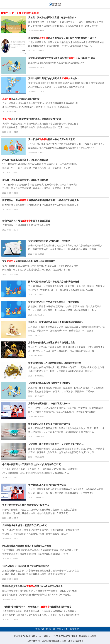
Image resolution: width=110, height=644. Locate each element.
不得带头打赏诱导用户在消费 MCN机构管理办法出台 (33, 586)
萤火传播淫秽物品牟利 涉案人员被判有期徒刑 (29, 261)
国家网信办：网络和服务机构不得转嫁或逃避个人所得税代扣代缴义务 (41, 200)
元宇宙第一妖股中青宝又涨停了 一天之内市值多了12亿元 (56, 444)
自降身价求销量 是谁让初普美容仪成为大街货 (24, 525)
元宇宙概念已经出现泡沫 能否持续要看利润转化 (26, 566)
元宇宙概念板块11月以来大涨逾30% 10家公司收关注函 (55, 363)
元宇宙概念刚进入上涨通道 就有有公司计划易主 (51, 343)
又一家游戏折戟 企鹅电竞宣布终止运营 (51, 139)
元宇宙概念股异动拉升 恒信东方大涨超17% (49, 383)
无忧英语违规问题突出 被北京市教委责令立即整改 (27, 546)
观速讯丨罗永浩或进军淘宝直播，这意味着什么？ (52, 18)
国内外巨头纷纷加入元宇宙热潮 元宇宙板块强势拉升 (54, 282)
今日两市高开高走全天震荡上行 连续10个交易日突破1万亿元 (32, 465)
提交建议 (74, 629)
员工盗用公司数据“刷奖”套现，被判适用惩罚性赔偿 (32, 119)
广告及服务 (62, 629)
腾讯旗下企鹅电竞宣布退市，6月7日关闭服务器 (25, 160)
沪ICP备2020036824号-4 (65, 636)
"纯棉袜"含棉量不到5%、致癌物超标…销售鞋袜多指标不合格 (37, 607)
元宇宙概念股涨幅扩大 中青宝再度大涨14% (49, 404)
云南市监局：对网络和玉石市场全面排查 (26, 221)
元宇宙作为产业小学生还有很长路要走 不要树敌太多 (54, 302)
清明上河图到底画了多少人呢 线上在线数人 (54, 79)
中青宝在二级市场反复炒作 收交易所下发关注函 (26, 505)
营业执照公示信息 (88, 636)
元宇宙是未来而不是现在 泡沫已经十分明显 (49, 424)
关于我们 (39, 629)
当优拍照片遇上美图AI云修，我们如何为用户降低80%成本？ (62, 38)
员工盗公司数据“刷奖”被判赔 (21, 99)
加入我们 (50, 629)
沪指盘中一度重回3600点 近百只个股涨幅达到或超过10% (56, 322)
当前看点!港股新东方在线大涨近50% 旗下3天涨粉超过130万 (62, 58)
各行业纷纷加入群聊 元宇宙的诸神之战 (47, 485)
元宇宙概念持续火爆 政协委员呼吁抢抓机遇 (49, 241)
